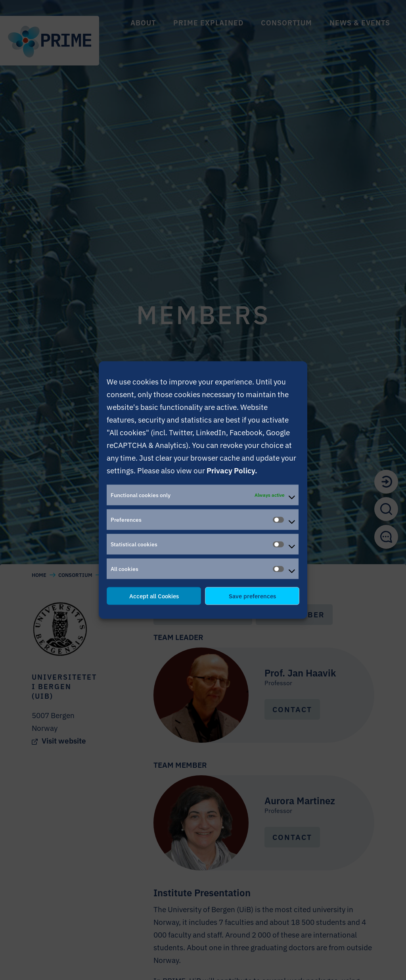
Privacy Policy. (232, 470)
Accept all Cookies (154, 596)
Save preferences (252, 596)
